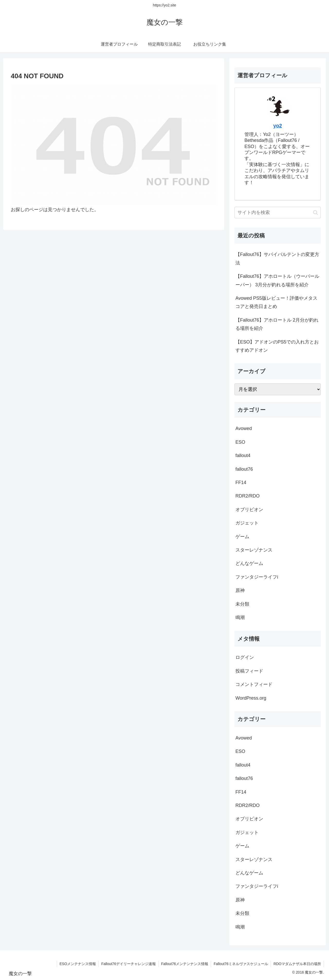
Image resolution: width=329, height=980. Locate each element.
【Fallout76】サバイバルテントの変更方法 (277, 259)
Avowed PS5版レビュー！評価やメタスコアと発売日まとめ (276, 302)
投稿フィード (249, 671)
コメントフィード (254, 684)
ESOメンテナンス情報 (78, 964)
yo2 (278, 126)
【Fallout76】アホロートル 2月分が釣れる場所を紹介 (277, 324)
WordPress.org (251, 698)
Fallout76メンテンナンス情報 (185, 964)
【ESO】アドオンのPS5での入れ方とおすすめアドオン (277, 346)
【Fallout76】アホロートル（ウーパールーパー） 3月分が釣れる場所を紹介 (277, 280)
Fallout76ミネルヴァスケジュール (241, 964)
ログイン (245, 657)
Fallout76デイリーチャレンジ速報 (129, 964)
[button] (316, 213)
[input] (278, 213)
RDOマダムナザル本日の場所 (297, 964)
